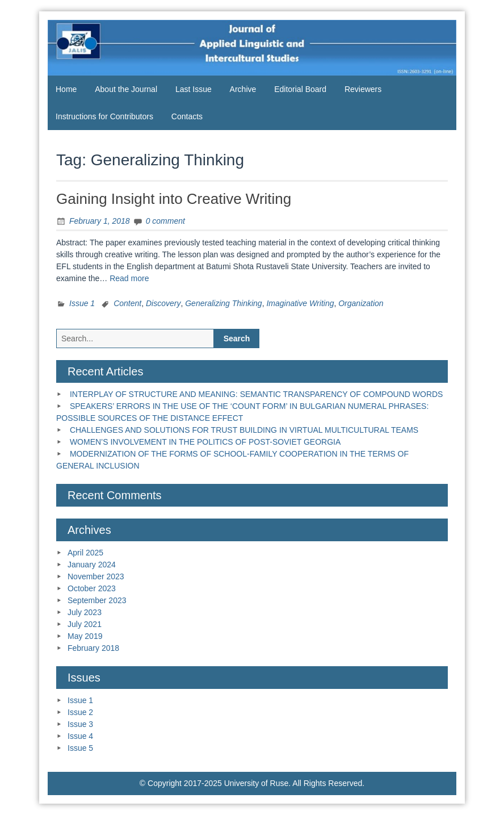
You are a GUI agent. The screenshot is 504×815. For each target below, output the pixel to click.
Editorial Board (300, 89)
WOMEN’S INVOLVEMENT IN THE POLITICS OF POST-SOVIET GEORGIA (205, 442)
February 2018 (93, 648)
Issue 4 (80, 736)
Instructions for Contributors (104, 116)
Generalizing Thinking (223, 303)
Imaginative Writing (300, 303)
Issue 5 (80, 748)
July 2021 (85, 624)
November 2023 (96, 576)
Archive (243, 89)
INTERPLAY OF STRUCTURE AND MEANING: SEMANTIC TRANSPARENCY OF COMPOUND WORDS (257, 394)
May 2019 (85, 636)
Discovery (163, 303)
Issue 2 (80, 712)
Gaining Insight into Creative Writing (174, 199)
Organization (361, 303)
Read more (129, 278)
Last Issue (194, 89)
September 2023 (97, 600)
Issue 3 (80, 724)
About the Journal (126, 89)
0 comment (165, 221)
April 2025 (85, 553)
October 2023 (92, 588)
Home (66, 89)
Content (127, 303)
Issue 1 (82, 303)
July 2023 (85, 612)
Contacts (187, 116)
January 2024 (92, 565)
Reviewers (363, 89)
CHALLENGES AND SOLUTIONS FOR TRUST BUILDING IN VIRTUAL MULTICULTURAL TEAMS (244, 430)
